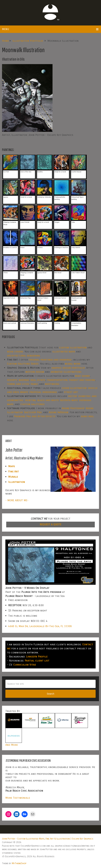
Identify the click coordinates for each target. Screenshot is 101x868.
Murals (13, 477)
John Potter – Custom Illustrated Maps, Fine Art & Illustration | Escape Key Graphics (48, 839)
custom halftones (33, 404)
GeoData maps (69, 400)
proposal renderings (43, 392)
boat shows (82, 376)
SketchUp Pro (33, 412)
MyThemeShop (19, 863)
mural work (73, 364)
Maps (12, 466)
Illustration (17, 482)
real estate (38, 380)
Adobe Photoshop (73, 408)
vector (72, 396)
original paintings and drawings (50, 360)
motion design (35, 372)
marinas (24, 380)
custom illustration (73, 347)
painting (31, 400)
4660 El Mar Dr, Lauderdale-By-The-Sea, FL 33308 (40, 626)
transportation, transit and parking (71, 380)
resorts (12, 380)
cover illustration (74, 388)
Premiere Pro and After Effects (35, 416)
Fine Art (14, 471)
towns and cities (18, 384)
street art (71, 392)
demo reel (87, 416)
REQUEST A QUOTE (50, 524)
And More (12, 745)
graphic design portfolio (68, 368)
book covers (15, 352)
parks (34, 384)
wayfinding (52, 384)
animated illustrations (66, 372)
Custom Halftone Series (23, 364)
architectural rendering (24, 356)
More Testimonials (18, 798)
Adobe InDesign (59, 412)
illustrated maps (64, 352)
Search (50, 694)
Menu (5, 29)
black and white (48, 400)
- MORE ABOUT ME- (17, 500)
